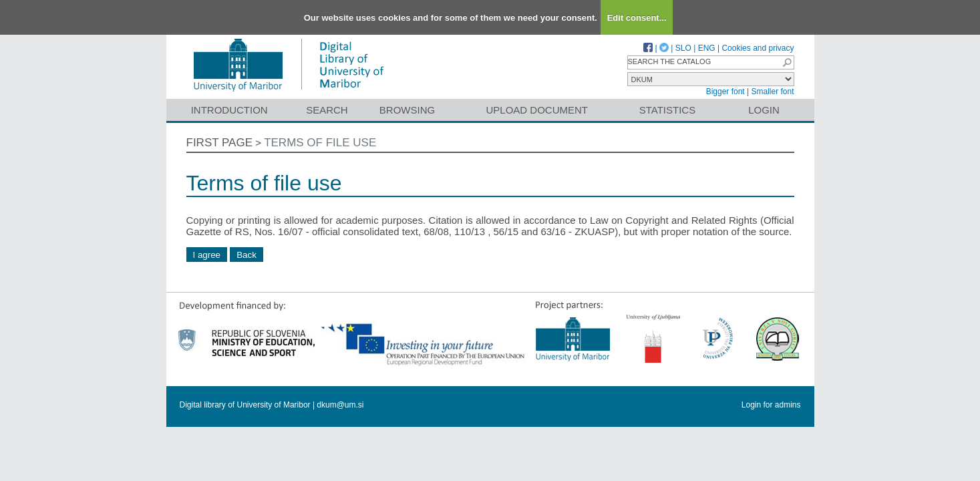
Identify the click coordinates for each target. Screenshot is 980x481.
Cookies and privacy (758, 48)
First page (220, 143)
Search (327, 110)
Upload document (537, 110)
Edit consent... (637, 18)
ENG (707, 48)
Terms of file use (320, 143)
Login (764, 110)
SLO (683, 48)
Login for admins (771, 405)
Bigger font (725, 92)
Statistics (667, 110)
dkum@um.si (340, 405)
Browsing (407, 110)
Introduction (229, 110)
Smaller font (772, 92)
